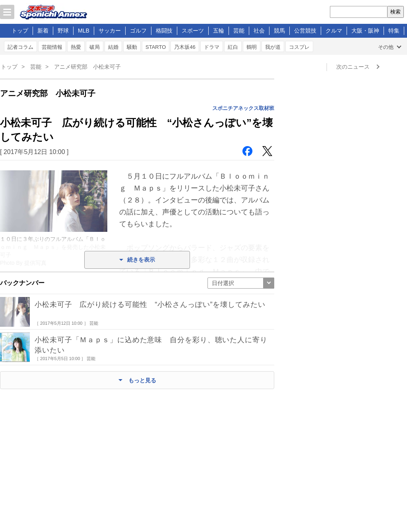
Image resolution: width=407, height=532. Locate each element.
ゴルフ (138, 31)
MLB (84, 31)
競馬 (279, 31)
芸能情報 (52, 47)
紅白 (233, 47)
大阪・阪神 (365, 31)
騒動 (132, 47)
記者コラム (20, 47)
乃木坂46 (185, 47)
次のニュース (353, 67)
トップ (20, 31)
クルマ (334, 31)
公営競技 (305, 31)
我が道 (273, 47)
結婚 (113, 47)
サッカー (110, 31)
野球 (63, 31)
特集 (394, 31)
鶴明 (252, 47)
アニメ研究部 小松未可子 (87, 67)
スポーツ (193, 31)
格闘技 (164, 31)
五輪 (219, 31)
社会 (259, 31)
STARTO (156, 47)
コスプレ (299, 47)
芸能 (239, 31)
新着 (43, 31)
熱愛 (76, 47)
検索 (395, 12)
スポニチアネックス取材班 (243, 108)
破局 (95, 47)
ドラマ (212, 47)
